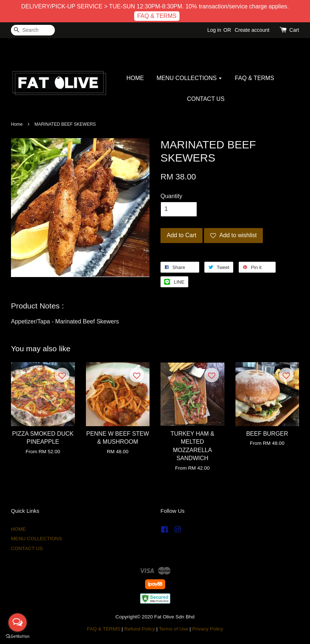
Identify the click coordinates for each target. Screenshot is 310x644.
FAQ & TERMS (157, 16)
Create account (252, 30)
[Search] (33, 30)
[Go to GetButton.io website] (18, 637)
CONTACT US (206, 99)
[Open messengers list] (18, 622)
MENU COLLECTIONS (189, 78)
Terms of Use (174, 629)
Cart (294, 30)
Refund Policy (140, 629)
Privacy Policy (208, 629)
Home (17, 124)
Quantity (171, 196)
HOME (135, 78)
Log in (214, 30)
